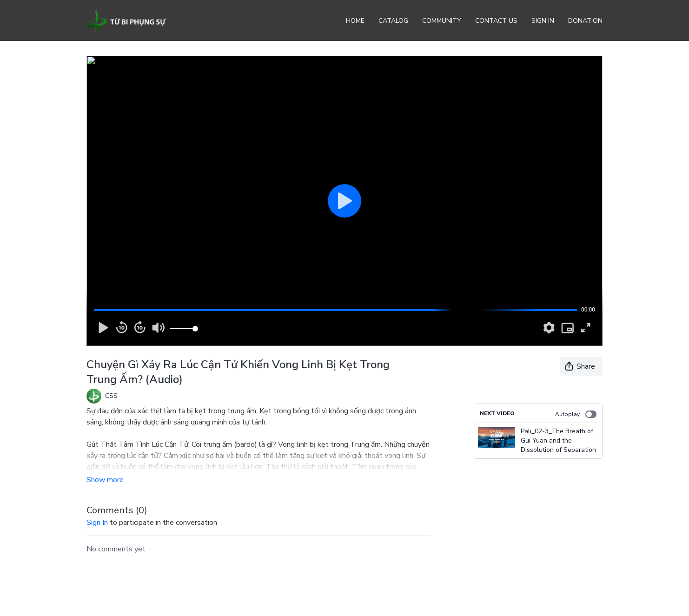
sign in (97, 523)
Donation (585, 21)
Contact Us (496, 21)
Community (442, 21)
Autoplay (576, 414)
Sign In (543, 21)
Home (355, 21)
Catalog (393, 21)
